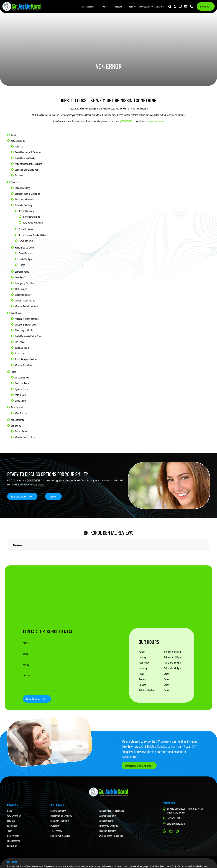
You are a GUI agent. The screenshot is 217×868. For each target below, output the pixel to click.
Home (14, 135)
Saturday (143, 679)
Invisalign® (20, 277)
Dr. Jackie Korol (22, 377)
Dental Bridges (25, 259)
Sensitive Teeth (22, 348)
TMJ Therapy (21, 289)
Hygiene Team (21, 389)
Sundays (142, 684)
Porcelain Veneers (27, 229)
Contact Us (160, 6)
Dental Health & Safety (25, 158)
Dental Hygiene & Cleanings (27, 194)
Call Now (52, 496)
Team (130, 6)
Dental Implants (22, 271)
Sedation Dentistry (23, 295)
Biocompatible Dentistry (26, 199)
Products (19, 175)
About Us (19, 146)
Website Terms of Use (25, 437)
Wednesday (144, 662)
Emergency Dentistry (24, 283)
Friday (141, 674)
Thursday (143, 668)
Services (104, 6)
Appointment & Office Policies (28, 164)
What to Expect (22, 413)
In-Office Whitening (32, 217)
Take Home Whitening (33, 222)
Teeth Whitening (26, 211)
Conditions (118, 6)
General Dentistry (23, 188)
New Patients (144, 6)
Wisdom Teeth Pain (24, 365)
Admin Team (21, 395)
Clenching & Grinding (25, 330)
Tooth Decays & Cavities (26, 359)
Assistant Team (22, 383)
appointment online (64, 480)
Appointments (17, 420)
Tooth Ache (20, 353)
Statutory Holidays (147, 690)
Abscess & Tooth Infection (27, 319)
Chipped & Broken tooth (26, 324)
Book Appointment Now (21, 496)
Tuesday (142, 657)
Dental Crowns (25, 253)
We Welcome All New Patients (138, 766)
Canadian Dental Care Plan (27, 169)
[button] (8, 555)
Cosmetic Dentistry (24, 205)
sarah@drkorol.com (156, 121)
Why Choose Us (88, 6)
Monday (142, 652)
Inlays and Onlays (27, 241)
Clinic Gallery (21, 400)
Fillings (22, 265)
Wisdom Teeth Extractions (27, 306)
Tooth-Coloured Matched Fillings (33, 235)
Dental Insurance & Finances (28, 152)
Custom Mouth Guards (25, 300)
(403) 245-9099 (127, 121)
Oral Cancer (20, 342)
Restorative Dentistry (24, 247)
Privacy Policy (21, 431)
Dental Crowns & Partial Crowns (29, 336)
